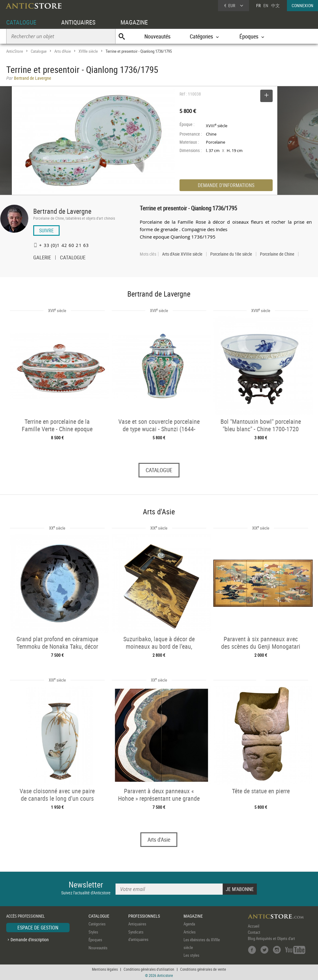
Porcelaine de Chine (277, 254)
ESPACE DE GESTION (38, 928)
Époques (95, 940)
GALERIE (42, 258)
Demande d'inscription (30, 940)
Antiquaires (137, 924)
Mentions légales (105, 969)
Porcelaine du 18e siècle (231, 254)
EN (266, 5)
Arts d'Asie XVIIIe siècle (182, 254)
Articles (190, 932)
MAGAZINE (134, 22)
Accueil (254, 926)
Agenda (189, 924)
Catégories (97, 924)
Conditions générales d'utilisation (149, 969)
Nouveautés (157, 36)
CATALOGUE (21, 22)
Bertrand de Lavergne (62, 211)
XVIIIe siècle (88, 51)
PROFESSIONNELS (144, 916)
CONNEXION (302, 5)
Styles (93, 932)
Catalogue (39, 51)
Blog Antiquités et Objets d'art (271, 938)
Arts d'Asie (63, 51)
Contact (254, 932)
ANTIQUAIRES (78, 22)
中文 (275, 5)
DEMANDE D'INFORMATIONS (226, 185)
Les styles (191, 955)
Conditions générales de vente (203, 969)
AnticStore (15, 51)
